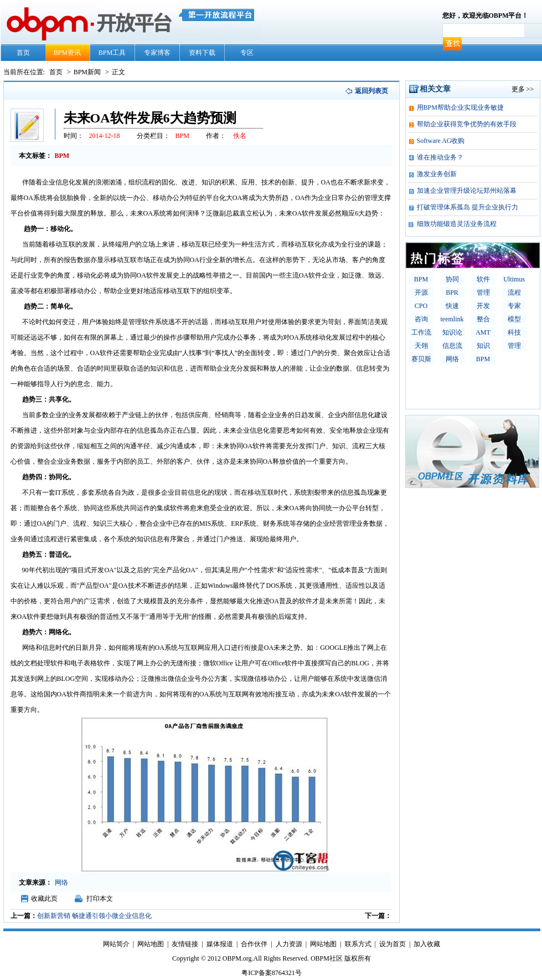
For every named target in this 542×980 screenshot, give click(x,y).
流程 (514, 293)
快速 (452, 306)
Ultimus (514, 279)
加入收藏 (427, 944)
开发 (483, 306)
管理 (483, 293)
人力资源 (289, 944)
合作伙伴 (254, 944)
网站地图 (151, 944)
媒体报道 (220, 944)
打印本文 (100, 899)
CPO (421, 306)
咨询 (421, 319)
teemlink (452, 319)
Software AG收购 (441, 141)
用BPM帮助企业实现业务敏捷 (460, 107)
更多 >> (523, 89)
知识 (483, 346)
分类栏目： (153, 136)
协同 (452, 279)
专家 (514, 306)
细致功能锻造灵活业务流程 (457, 224)
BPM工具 (112, 53)
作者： (216, 136)
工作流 (421, 332)
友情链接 (185, 944)
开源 (421, 293)
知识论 (452, 332)
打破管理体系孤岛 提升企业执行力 (468, 207)
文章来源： (35, 882)
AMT (483, 332)
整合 (483, 319)
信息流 (452, 346)
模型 (514, 319)
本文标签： (35, 156)
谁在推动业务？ (440, 157)
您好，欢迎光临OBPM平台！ (486, 16)
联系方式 (358, 944)
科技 (514, 332)
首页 (23, 53)
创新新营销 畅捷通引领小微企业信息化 (94, 916)
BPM (421, 279)
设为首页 (393, 944)
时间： (74, 136)
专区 (247, 53)
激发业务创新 (437, 174)
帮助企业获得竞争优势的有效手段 (467, 124)
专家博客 (157, 53)
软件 (483, 279)
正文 (118, 72)
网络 (452, 359)
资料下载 (202, 53)
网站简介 (116, 944)
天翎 (421, 346)
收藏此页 (44, 899)
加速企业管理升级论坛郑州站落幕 (467, 191)
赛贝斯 (421, 359)
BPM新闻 (88, 72)
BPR (452, 293)
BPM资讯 (67, 53)
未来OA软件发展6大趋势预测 (150, 118)
